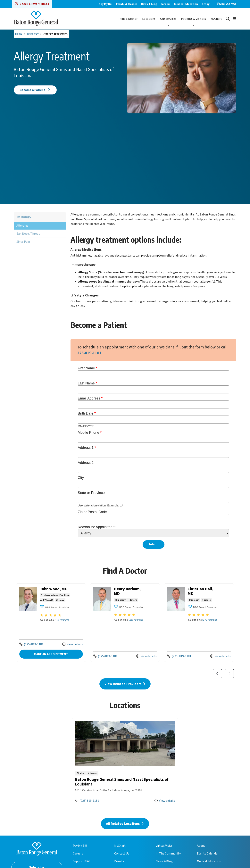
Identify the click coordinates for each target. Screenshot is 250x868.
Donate (119, 861)
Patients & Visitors (193, 19)
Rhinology (24, 217)
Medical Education (186, 4)
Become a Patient (35, 90)
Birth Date (87, 413)
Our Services (168, 19)
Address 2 (86, 463)
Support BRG (82, 861)
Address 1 (87, 448)
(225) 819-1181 (31, 644)
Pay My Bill (106, 4)
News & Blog (149, 4)
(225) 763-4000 (226, 4)
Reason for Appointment (97, 527)
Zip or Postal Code (93, 512)
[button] (235, 19)
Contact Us (122, 854)
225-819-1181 (89, 353)
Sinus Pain (23, 242)
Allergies (22, 226)
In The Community (168, 854)
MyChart (216, 19)
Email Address (91, 398)
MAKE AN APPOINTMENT (51, 654)
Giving (206, 4)
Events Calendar (208, 854)
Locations (149, 19)
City (81, 478)
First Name (88, 368)
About (201, 846)
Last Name (88, 383)
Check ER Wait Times (32, 4)
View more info (51, 623)
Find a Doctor (129, 19)
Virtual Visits (164, 846)
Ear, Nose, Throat (28, 234)
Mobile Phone (90, 433)
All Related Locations (125, 824)
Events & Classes (127, 4)
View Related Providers (125, 684)
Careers (166, 4)
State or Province (92, 493)
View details (73, 644)
